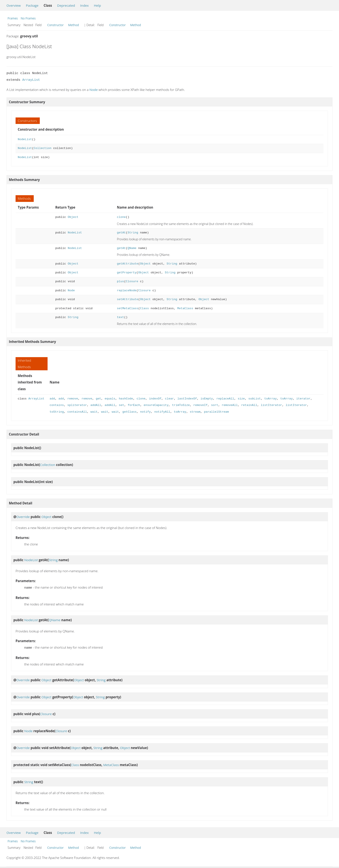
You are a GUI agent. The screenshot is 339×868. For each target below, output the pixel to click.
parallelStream (216, 412)
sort (215, 405)
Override (23, 517)
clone (121, 217)
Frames (13, 18)
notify (145, 412)
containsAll (77, 412)
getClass (130, 412)
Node (94, 90)
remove (73, 399)
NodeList (25, 139)
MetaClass (185, 308)
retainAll (249, 405)
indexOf (155, 399)
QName (132, 248)
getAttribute (128, 264)
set (121, 405)
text (121, 317)
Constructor (56, 25)
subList (254, 399)
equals (110, 399)
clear (169, 399)
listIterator (271, 405)
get (98, 399)
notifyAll (162, 412)
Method (74, 25)
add (52, 399)
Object (73, 217)
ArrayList (31, 80)
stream (195, 412)
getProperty (127, 273)
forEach (134, 405)
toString (57, 412)
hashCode (126, 399)
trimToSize (181, 405)
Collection (43, 148)
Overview (14, 5)
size (241, 399)
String (133, 233)
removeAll (230, 405)
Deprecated (66, 5)
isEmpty (207, 399)
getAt (121, 233)
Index (84, 5)
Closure (132, 281)
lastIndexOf (187, 399)
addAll (96, 405)
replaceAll (225, 399)
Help (97, 5)
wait (94, 412)
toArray (270, 399)
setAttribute (128, 299)
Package (32, 5)
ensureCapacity (156, 405)
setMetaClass (128, 308)
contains (57, 405)
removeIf (200, 405)
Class (144, 308)
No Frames (28, 18)
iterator (303, 399)
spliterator (77, 405)
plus (121, 281)
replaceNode (127, 291)
